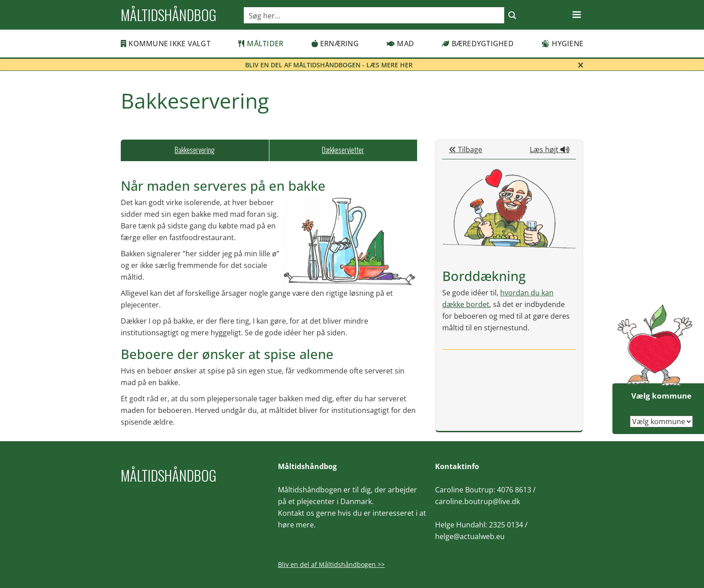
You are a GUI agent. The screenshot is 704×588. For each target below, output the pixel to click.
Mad (400, 44)
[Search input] (374, 15)
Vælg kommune (661, 396)
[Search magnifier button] (512, 15)
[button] (576, 15)
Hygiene (562, 44)
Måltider (261, 44)
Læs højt (550, 149)
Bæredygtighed (478, 44)
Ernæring (335, 44)
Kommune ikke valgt (166, 44)
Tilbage (466, 149)
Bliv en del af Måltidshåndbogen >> (331, 564)
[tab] (195, 150)
